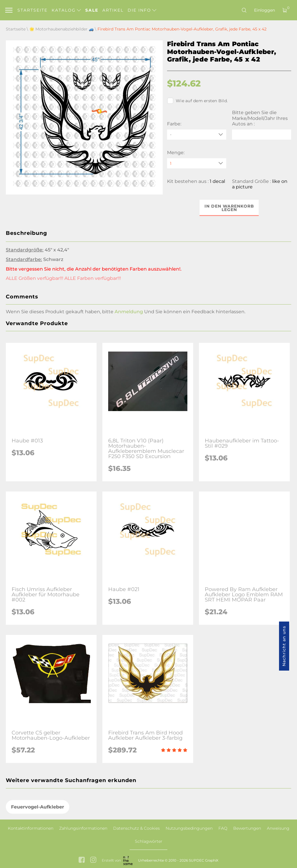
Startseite (32, 10)
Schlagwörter (149, 841)
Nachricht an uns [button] (284, 646)
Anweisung (278, 828)
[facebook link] (82, 861)
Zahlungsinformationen (83, 828)
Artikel (113, 10)
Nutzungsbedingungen (189, 828)
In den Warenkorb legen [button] (229, 208)
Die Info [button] (142, 10)
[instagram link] (93, 861)
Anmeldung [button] (129, 312)
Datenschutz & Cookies (136, 828)
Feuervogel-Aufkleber (38, 807)
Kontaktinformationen (31, 828)
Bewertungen (247, 828)
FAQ (223, 828)
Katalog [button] (66, 10)
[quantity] (197, 163)
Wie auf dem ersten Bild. (197, 101)
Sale (92, 10)
